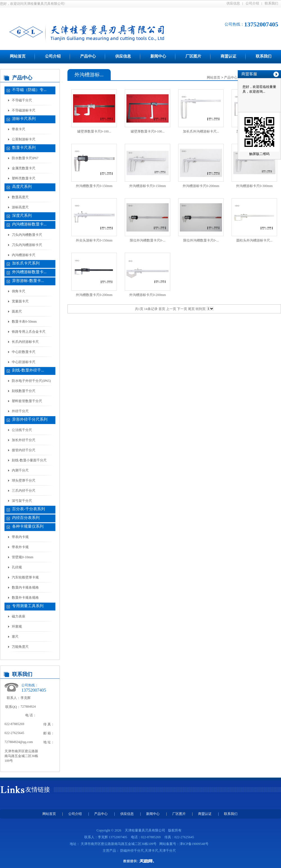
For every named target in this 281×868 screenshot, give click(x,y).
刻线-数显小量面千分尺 (29, 460)
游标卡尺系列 (24, 119)
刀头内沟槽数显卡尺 (27, 235)
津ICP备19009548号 (194, 844)
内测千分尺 (20, 470)
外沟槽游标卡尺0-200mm (201, 186)
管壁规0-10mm (23, 557)
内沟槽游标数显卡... (29, 224)
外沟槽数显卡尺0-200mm (94, 295)
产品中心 (88, 56)
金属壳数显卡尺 (24, 168)
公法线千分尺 (22, 430)
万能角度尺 (20, 647)
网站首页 (18, 56)
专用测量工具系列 (28, 606)
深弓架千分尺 (22, 501)
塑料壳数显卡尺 (24, 178)
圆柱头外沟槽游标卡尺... (254, 240)
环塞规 (17, 626)
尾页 (191, 309)
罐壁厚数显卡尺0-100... (94, 131)
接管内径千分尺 (24, 450)
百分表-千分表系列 (29, 509)
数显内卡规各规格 (25, 587)
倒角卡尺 (19, 291)
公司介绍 (252, 3)
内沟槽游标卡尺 (24, 255)
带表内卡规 (20, 537)
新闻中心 (158, 56)
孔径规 (17, 567)
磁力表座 (19, 616)
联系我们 (271, 3)
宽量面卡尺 (20, 301)
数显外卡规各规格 (25, 598)
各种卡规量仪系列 (28, 526)
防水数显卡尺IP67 (25, 158)
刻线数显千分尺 (24, 391)
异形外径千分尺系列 (30, 419)
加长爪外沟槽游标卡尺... (201, 131)
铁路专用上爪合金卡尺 (29, 332)
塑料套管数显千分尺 (27, 401)
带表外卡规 (20, 547)
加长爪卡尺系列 (26, 263)
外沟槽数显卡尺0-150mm (94, 186)
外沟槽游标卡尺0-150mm (148, 186)
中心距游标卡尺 (24, 362)
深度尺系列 (22, 216)
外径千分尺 (20, 411)
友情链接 (38, 790)
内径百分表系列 (26, 518)
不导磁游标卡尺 (24, 110)
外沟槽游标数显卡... (29, 272)
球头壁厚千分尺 (24, 480)
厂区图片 (193, 56)
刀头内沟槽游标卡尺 (27, 245)
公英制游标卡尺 (24, 139)
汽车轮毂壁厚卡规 (25, 577)
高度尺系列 (22, 187)
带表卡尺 (19, 129)
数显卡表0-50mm (24, 322)
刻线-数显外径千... (28, 370)
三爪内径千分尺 (24, 491)
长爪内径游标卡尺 (25, 342)
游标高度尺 (20, 207)
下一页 (182, 309)
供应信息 (233, 3)
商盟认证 (228, 56)
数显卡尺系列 (24, 148)
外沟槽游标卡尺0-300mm (254, 186)
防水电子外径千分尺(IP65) (31, 381)
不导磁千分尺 (22, 100)
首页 (162, 309)
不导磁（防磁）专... (29, 90)
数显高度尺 (20, 197)
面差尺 (17, 311)
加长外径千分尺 (24, 440)
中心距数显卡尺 (24, 352)
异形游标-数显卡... (28, 281)
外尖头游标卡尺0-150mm (94, 240)
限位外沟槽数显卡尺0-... (148, 240)
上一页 (171, 309)
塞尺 (15, 637)
